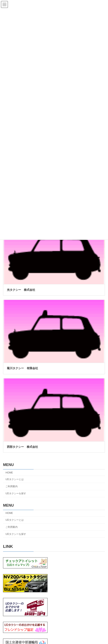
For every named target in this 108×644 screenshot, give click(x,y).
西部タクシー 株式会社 (22, 447)
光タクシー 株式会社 (21, 290)
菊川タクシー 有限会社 (22, 368)
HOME (9, 473)
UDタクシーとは (15, 479)
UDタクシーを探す (16, 493)
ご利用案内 (12, 486)
